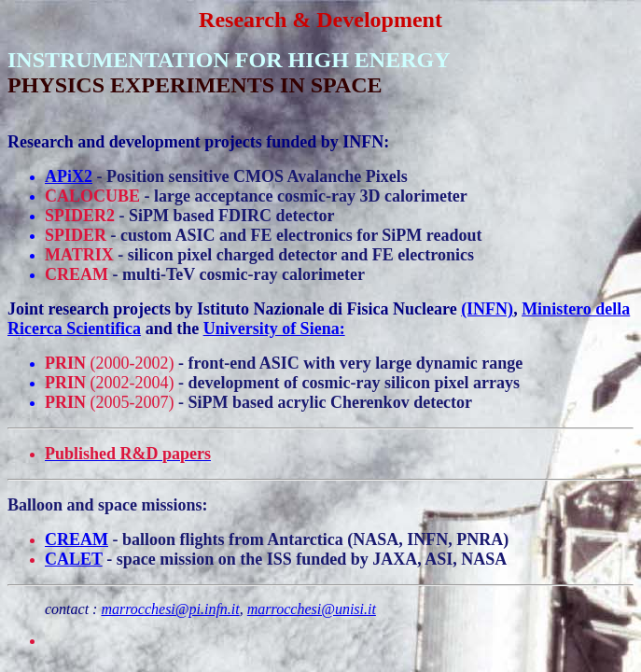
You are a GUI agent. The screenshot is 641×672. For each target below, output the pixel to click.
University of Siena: (274, 329)
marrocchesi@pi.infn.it (170, 609)
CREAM (77, 539)
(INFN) (487, 309)
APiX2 (69, 176)
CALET (74, 559)
